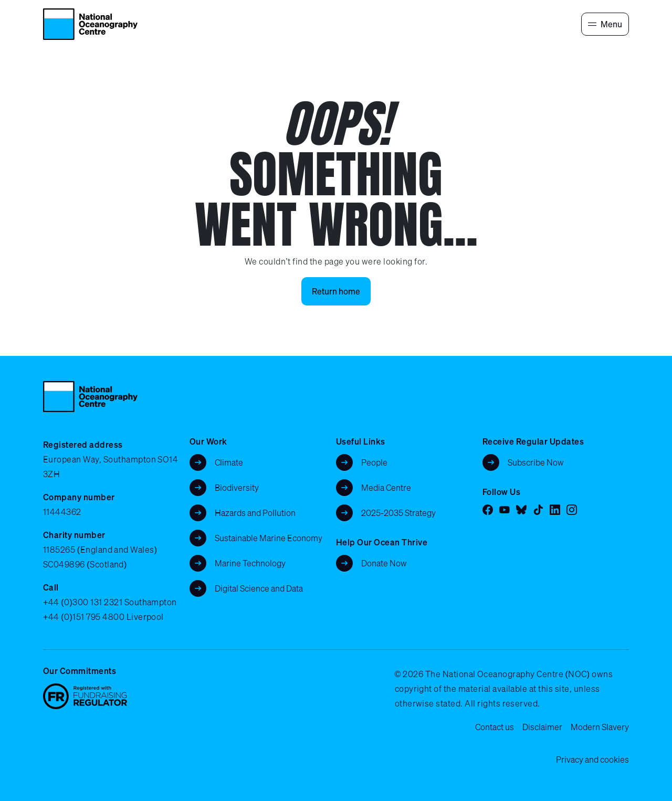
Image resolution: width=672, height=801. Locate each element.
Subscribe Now (536, 462)
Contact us (495, 727)
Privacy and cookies (592, 760)
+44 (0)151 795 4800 (84, 617)
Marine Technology (250, 563)
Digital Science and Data (259, 588)
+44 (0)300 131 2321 (83, 602)
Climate (229, 462)
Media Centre (386, 488)
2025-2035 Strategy (398, 513)
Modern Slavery (600, 727)
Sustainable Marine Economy (269, 538)
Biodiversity (237, 488)
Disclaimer (542, 727)
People (374, 462)
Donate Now (384, 563)
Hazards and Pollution (255, 513)
